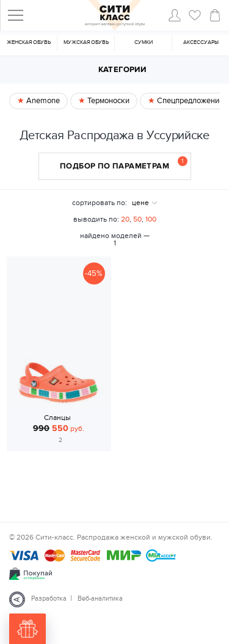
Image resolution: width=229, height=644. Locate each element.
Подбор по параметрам (124, 164)
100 (151, 219)
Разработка (49, 599)
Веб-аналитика (100, 599)
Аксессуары (201, 42)
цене (140, 203)
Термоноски (107, 101)
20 (125, 219)
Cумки (144, 42)
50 (137, 219)
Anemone (42, 101)
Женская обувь (29, 42)
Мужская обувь (86, 42)
